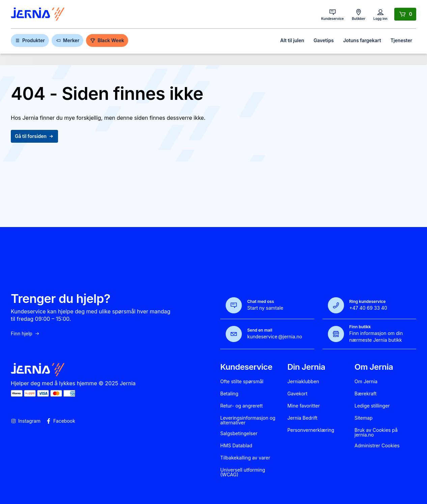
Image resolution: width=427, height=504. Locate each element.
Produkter (30, 40)
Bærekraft (365, 394)
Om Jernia (366, 382)
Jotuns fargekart (362, 40)
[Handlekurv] (405, 14)
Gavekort (297, 394)
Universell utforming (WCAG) (243, 472)
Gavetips (324, 40)
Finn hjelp (25, 334)
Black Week (107, 40)
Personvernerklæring (311, 430)
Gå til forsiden (34, 136)
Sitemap (364, 418)
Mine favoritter (304, 406)
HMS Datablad (236, 446)
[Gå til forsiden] (38, 14)
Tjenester (401, 40)
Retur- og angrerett (241, 406)
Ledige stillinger (372, 406)
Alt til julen (292, 40)
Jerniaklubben (303, 382)
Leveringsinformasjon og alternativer (248, 420)
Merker (67, 40)
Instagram (26, 421)
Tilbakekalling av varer (245, 458)
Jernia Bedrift (302, 418)
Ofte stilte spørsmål (242, 382)
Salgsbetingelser (239, 433)
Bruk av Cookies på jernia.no (376, 432)
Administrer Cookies (377, 446)
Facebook (61, 421)
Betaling (229, 394)
